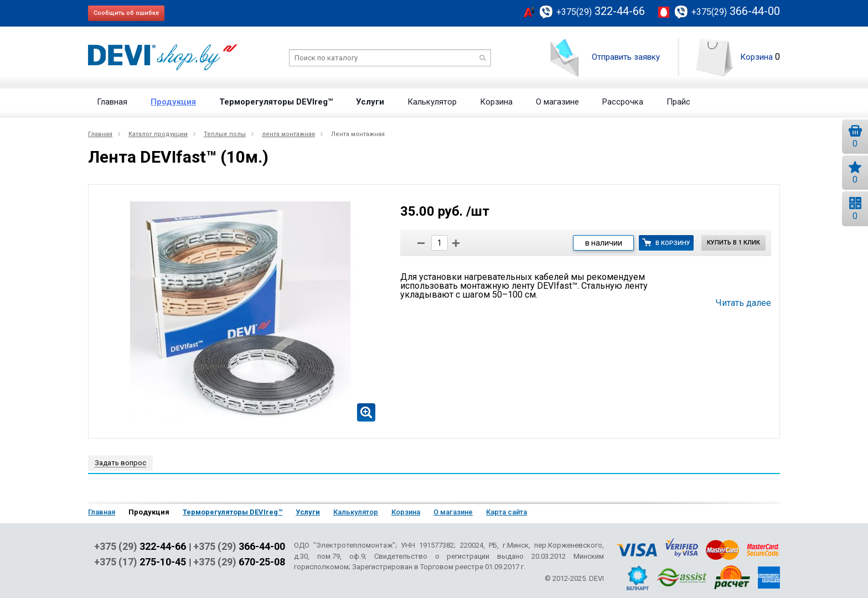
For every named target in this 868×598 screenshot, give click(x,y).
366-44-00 (736, 11)
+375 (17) (140, 562)
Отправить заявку (626, 57)
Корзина (756, 57)
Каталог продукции (158, 134)
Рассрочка (623, 102)
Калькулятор (432, 102)
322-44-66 (601, 11)
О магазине (557, 102)
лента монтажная (288, 134)
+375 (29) (140, 547)
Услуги (370, 102)
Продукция (173, 102)
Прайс (678, 102)
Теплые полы (225, 134)
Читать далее (743, 303)
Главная (112, 102)
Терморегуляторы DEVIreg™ (276, 102)
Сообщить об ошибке (126, 13)
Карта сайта (507, 512)
